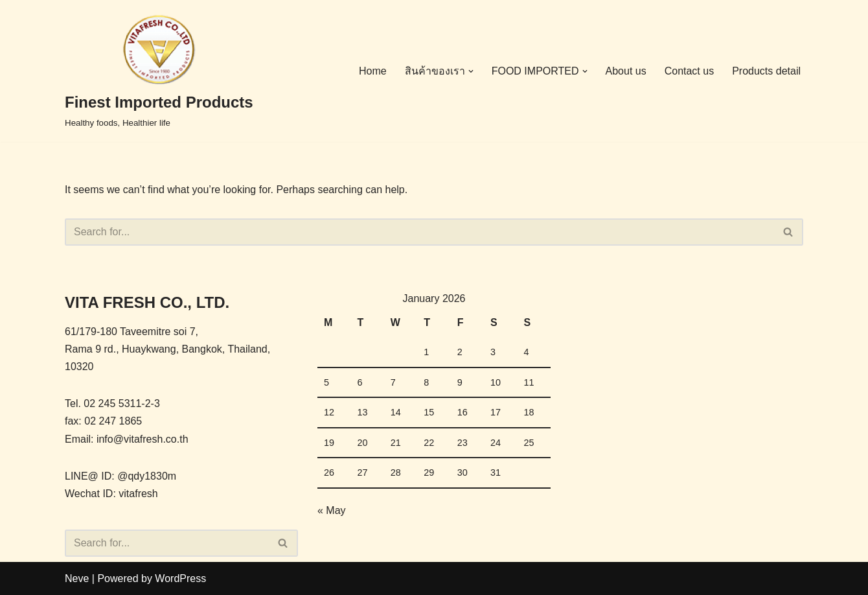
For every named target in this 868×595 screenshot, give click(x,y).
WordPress (180, 578)
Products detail (766, 71)
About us (626, 71)
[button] (471, 71)
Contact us (689, 71)
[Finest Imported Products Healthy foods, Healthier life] (159, 71)
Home (373, 71)
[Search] (419, 232)
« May (332, 510)
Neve (77, 578)
